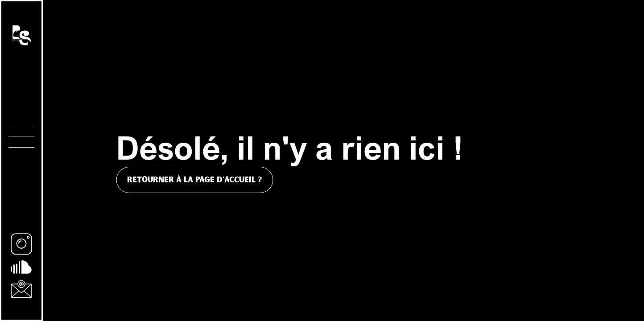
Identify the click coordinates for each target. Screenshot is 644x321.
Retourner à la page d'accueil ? (194, 180)
